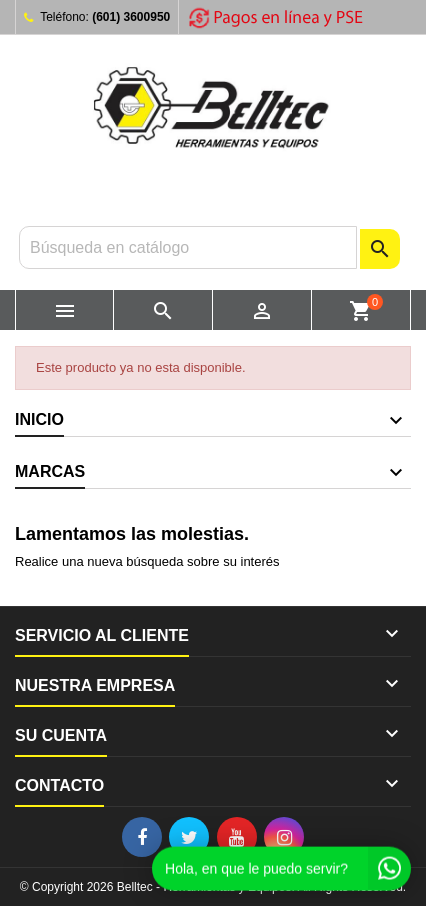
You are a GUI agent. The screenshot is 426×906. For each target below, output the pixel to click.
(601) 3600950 (131, 17)
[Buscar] (188, 247)
